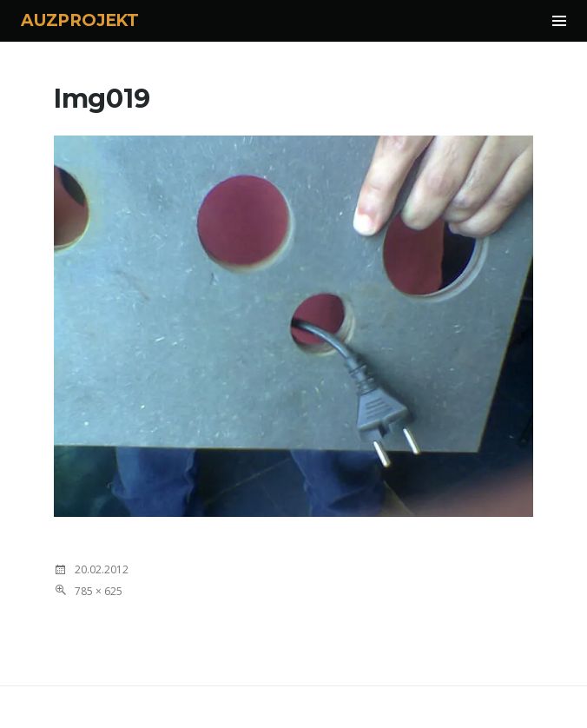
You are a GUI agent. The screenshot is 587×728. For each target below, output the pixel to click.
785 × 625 (99, 591)
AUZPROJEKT (80, 20)
